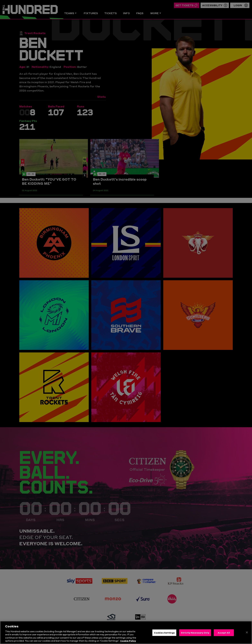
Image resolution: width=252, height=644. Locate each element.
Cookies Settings (164, 636)
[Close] (247, 636)
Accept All (224, 636)
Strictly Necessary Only (195, 636)
